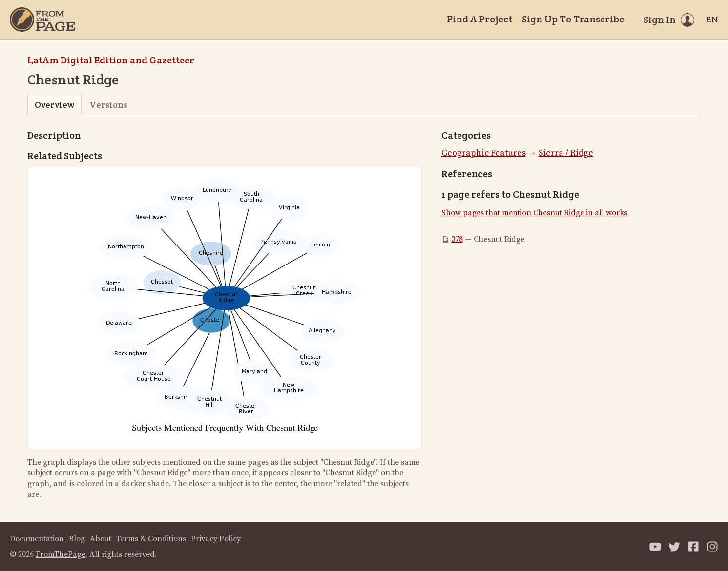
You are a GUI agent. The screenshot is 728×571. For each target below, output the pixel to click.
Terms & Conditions (151, 539)
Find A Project (479, 19)
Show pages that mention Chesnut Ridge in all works (534, 213)
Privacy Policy (216, 539)
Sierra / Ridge (566, 153)
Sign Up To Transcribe (573, 19)
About (101, 539)
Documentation (37, 539)
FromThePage (61, 554)
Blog (77, 539)
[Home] (42, 20)
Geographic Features (484, 153)
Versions (108, 105)
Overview (54, 105)
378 (457, 239)
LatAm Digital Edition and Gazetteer (111, 60)
